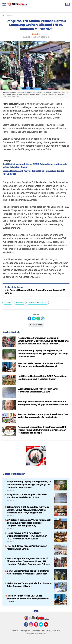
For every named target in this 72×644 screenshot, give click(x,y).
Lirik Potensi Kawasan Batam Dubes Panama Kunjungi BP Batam (35, 291)
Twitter (42, 626)
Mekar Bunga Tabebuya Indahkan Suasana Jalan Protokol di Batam (29, 585)
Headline (20, 302)
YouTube (48, 626)
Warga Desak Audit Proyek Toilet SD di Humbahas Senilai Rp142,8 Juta (27, 496)
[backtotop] (36, 612)
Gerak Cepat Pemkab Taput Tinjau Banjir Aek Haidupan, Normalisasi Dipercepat (28, 572)
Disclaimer (56, 631)
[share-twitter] (34, 318)
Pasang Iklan (25, 631)
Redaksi (15, 631)
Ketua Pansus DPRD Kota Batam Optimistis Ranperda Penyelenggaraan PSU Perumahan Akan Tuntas (27, 536)
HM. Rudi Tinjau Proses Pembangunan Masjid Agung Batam (27, 547)
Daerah (8, 302)
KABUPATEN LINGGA (38, 302)
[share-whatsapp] (38, 318)
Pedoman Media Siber (41, 631)
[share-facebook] (29, 318)
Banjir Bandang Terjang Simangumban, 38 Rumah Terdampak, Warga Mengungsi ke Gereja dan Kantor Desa (29, 485)
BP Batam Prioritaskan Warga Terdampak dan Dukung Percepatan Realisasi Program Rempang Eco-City (29, 523)
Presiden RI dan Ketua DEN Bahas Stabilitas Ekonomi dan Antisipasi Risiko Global (28, 599)
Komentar (36, 325)
